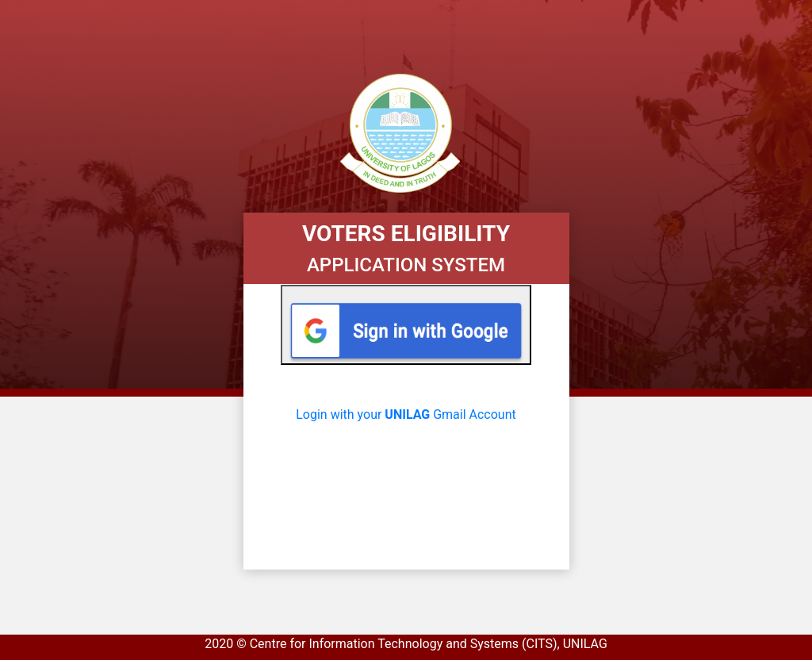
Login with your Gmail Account (406, 414)
